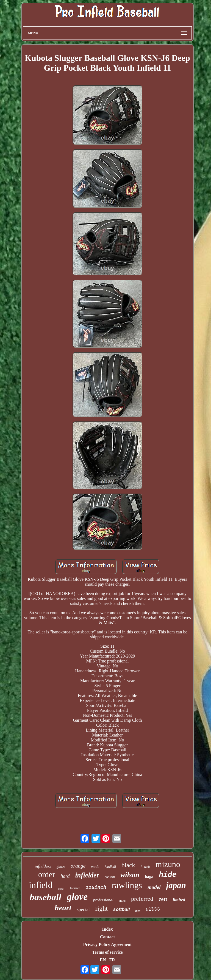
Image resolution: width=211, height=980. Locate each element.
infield (41, 885)
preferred (142, 899)
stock (122, 901)
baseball (45, 897)
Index (107, 929)
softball (121, 909)
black (128, 865)
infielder (87, 875)
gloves (61, 867)
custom (110, 877)
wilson (130, 875)
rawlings (127, 885)
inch (138, 911)
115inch (96, 888)
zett (163, 899)
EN (103, 960)
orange (78, 866)
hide (168, 875)
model (154, 887)
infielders (43, 866)
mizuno (168, 864)
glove (77, 897)
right (102, 908)
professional (103, 900)
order (47, 874)
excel (61, 889)
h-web (145, 867)
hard (65, 876)
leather (75, 888)
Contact (107, 937)
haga (149, 877)
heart (63, 908)
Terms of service (107, 952)
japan (176, 885)
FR (112, 960)
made (95, 867)
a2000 (153, 909)
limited (179, 900)
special (83, 909)
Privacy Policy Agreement (108, 944)
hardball (110, 867)
